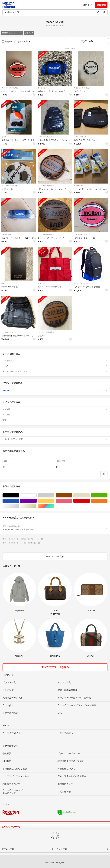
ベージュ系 (90, 495)
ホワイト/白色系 (37, 495)
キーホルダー (42, 88)
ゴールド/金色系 (37, 506)
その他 (4, 137)
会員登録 (101, 5)
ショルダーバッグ (80, 137)
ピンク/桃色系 (72, 501)
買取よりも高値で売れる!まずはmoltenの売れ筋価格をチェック (55, 528)
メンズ (29, 33)
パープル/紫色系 (37, 501)
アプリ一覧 (62, 849)
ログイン (87, 5)
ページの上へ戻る (55, 556)
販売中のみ (9, 41)
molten (55, 390)
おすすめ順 (24, 41)
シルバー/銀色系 (19, 506)
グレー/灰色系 (54, 495)
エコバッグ (42, 283)
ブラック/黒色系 (19, 495)
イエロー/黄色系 (54, 501)
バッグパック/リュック (46, 137)
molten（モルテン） (12, 33)
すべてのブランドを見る (55, 667)
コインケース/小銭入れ (10, 88)
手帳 (3, 283)
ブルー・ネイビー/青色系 (19, 501)
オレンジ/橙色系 (107, 501)
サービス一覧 (8, 849)
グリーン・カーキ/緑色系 (107, 495)
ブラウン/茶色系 (72, 495)
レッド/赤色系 (90, 501)
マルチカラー (54, 506)
